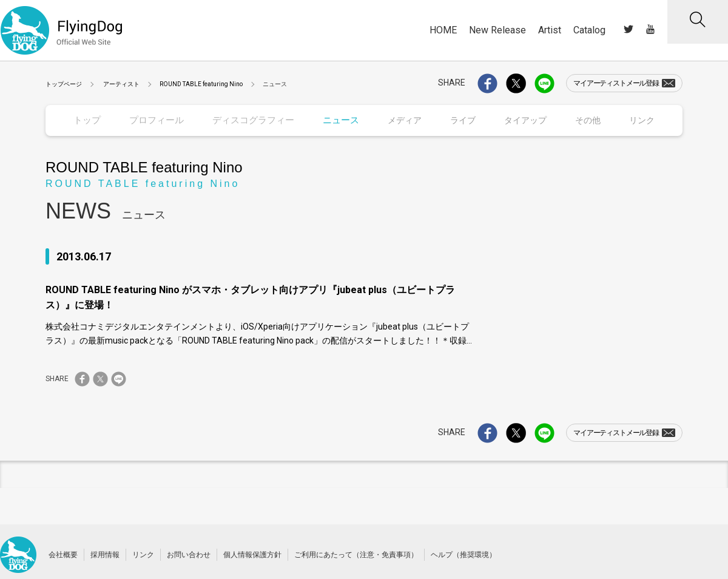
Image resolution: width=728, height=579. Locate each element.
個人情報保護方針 (252, 554)
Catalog (589, 30)
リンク (143, 554)
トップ (87, 120)
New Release (497, 30)
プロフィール (155, 120)
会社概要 (63, 554)
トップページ (64, 84)
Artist (550, 30)
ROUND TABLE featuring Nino (201, 84)
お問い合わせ (189, 554)
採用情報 (105, 554)
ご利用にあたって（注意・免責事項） (356, 554)
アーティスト (121, 84)
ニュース (334, 120)
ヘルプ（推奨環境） (463, 554)
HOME (443, 30)
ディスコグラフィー (249, 120)
